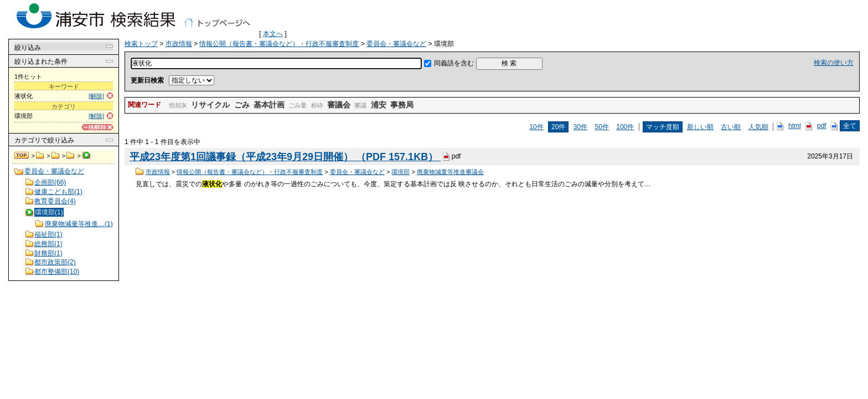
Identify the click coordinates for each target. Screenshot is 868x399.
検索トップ (22, 156)
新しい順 (700, 127)
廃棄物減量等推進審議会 (450, 172)
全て (850, 126)
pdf (822, 126)
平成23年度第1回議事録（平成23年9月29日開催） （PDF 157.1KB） (285, 157)
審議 (360, 105)
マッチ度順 (663, 127)
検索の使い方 (834, 63)
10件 (536, 127)
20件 (558, 127)
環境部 (401, 172)
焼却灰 (178, 105)
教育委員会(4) (55, 201)
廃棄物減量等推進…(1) (79, 224)
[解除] (96, 96)
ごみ (242, 105)
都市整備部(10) (57, 272)
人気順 (758, 127)
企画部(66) (50, 182)
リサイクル (210, 105)
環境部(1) (49, 212)
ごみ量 (298, 105)
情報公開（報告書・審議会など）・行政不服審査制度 (56, 156)
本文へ (273, 34)
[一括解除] (97, 127)
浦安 (379, 105)
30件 (580, 127)
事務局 (402, 105)
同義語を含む (454, 63)
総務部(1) (48, 244)
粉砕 (317, 105)
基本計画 (269, 105)
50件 (602, 127)
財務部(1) (48, 253)
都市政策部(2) (55, 262)
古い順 (731, 127)
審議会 (339, 105)
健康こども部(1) (58, 192)
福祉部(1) (48, 234)
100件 (625, 127)
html (795, 126)
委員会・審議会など (71, 156)
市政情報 (40, 156)
